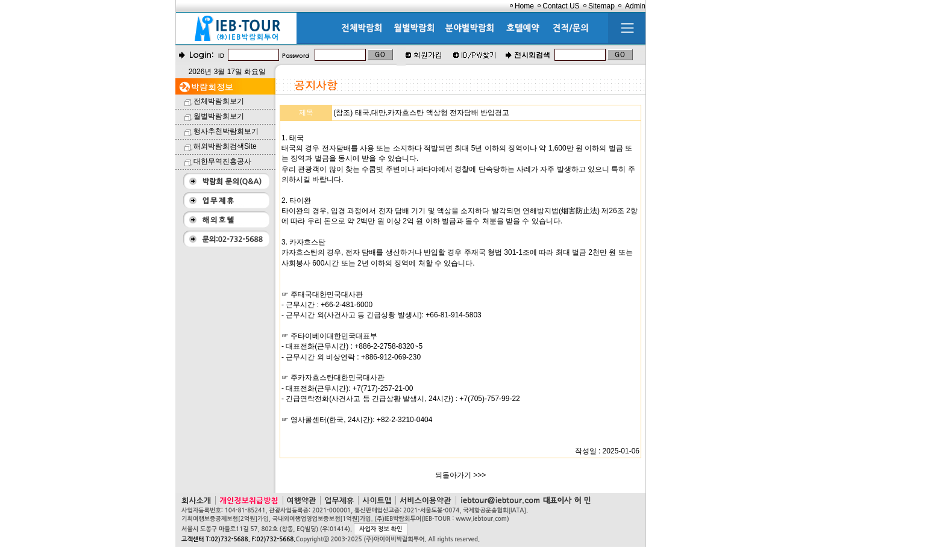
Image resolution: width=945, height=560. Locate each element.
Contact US (561, 6)
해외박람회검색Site (225, 146)
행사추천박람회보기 (226, 131)
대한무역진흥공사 (222, 161)
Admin (635, 6)
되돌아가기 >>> (460, 475)
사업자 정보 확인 (381, 529)
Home (524, 6)
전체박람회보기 (219, 101)
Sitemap (601, 6)
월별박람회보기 (219, 116)
